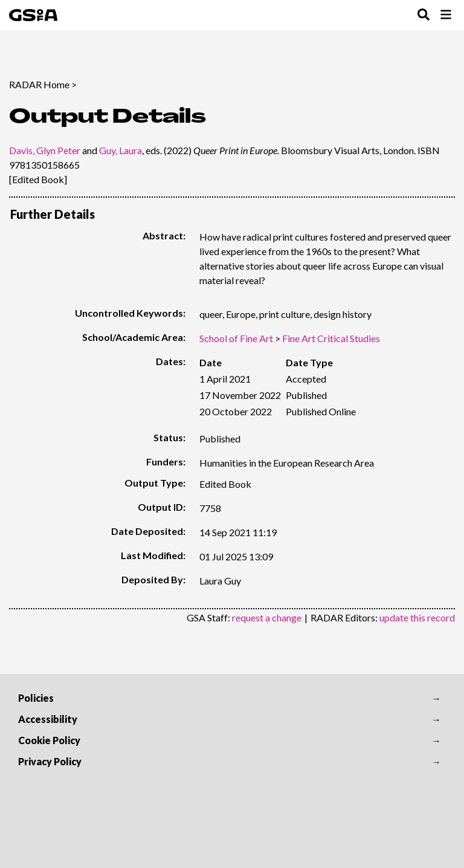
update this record (417, 617)
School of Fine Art (236, 338)
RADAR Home (39, 84)
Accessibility (48, 719)
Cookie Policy (49, 740)
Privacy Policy (50, 761)
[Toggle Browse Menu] (446, 15)
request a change (267, 617)
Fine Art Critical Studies (331, 338)
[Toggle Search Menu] (424, 15)
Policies (36, 698)
